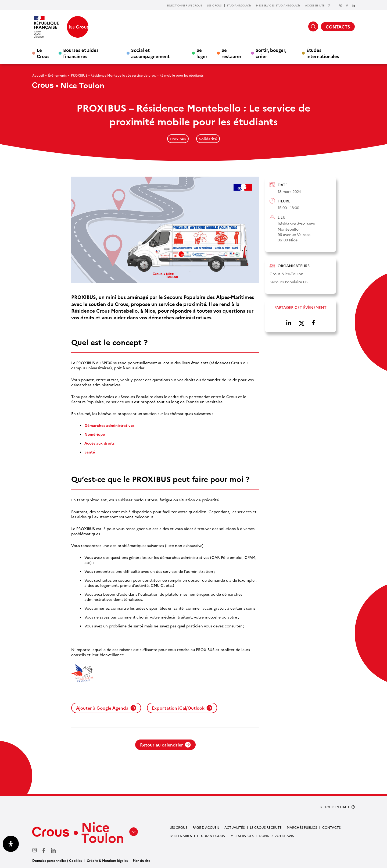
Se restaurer (232, 53)
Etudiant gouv (211, 836)
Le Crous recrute (266, 827)
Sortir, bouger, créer (271, 53)
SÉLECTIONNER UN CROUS (184, 5)
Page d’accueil (206, 827)
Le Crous (43, 53)
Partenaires (181, 836)
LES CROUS (214, 5)
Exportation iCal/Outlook (182, 708)
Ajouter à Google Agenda (106, 708)
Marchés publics (302, 827)
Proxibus (178, 139)
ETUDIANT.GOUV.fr (239, 5)
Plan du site (141, 860)
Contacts (332, 827)
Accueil (38, 75)
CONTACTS (338, 27)
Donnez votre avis (276, 836)
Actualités (235, 827)
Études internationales (323, 53)
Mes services (242, 836)
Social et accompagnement (150, 53)
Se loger (202, 53)
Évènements (57, 75)
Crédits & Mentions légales (107, 860)
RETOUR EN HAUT (335, 807)
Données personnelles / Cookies (57, 860)
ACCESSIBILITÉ (318, 5)
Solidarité (208, 139)
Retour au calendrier (165, 745)
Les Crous (178, 827)
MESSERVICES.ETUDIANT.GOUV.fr (278, 5)
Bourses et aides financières (81, 53)
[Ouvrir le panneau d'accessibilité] (11, 844)
